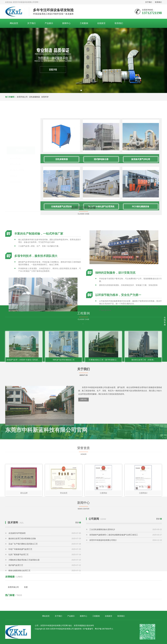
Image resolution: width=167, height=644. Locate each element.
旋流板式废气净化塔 (141, 238)
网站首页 (14, 23)
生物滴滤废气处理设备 (62, 285)
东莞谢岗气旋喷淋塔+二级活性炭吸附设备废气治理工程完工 (126, 555)
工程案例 (84, 23)
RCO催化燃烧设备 (141, 285)
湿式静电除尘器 (101, 238)
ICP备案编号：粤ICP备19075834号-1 (98, 629)
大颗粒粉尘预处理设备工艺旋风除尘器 (45, 602)
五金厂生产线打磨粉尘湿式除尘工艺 (45, 586)
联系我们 (158, 2)
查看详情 (83, 432)
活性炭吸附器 (34, 97)
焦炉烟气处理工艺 (45, 607)
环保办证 (14, 175)
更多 (77, 565)
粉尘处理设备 (15, 157)
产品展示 (49, 23)
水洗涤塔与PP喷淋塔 (45, 575)
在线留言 (101, 23)
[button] (81, 90)
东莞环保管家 (15, 181)
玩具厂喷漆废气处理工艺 (45, 597)
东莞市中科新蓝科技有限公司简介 (126, 561)
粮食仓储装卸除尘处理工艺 (45, 613)
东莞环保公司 (22, 97)
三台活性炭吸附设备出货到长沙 (126, 550)
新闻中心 (66, 23)
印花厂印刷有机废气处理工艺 (45, 591)
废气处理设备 (15, 163)
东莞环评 (45, 97)
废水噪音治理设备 (17, 169)
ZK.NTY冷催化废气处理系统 (101, 285)
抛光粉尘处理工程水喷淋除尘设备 (45, 581)
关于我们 (149, 2)
